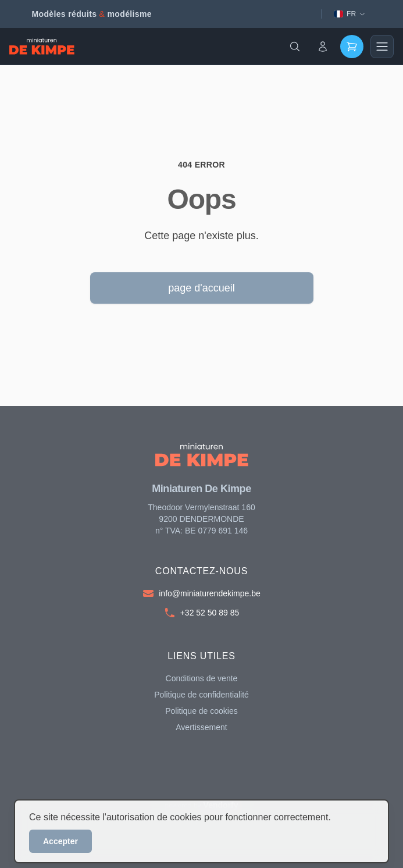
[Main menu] (382, 47)
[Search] (295, 47)
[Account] (323, 47)
